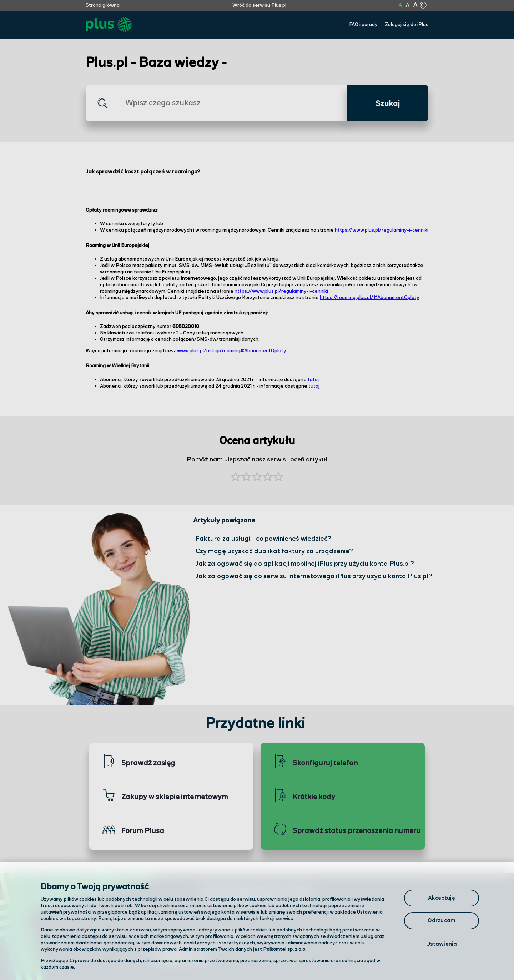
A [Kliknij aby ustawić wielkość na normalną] (400, 5)
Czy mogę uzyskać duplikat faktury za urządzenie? (274, 551)
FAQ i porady (363, 25)
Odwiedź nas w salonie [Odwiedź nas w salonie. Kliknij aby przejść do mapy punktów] (191, 938)
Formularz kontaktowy (308, 938)
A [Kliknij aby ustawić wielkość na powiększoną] (407, 6)
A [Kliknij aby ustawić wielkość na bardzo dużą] (415, 6)
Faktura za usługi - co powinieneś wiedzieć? (263, 539)
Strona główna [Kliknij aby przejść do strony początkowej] (103, 5)
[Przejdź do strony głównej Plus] (109, 25)
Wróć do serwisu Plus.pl (259, 5)
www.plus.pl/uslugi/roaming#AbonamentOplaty (232, 351)
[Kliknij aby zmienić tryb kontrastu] (423, 5)
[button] (278, 478)
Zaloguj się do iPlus (407, 25)
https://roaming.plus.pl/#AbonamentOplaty (370, 298)
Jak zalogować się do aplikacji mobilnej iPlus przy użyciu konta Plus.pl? (305, 564)
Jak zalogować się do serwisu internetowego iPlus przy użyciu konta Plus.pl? (314, 576)
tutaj (313, 380)
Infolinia (288, 957)
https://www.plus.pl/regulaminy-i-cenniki (382, 230)
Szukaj (388, 104)
